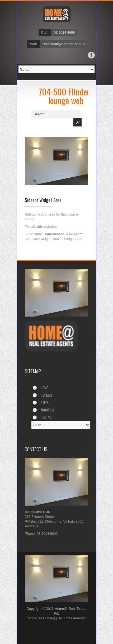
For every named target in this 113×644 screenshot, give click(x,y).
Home (44, 388)
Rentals (46, 395)
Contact (47, 417)
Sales (45, 402)
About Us (47, 410)
